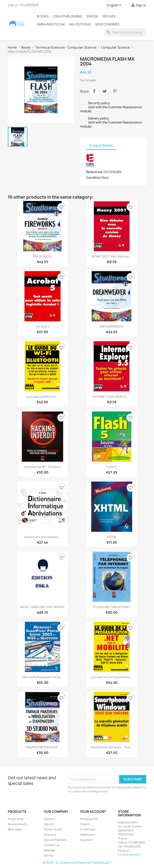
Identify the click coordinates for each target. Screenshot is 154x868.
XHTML (112, 537)
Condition (94, 178)
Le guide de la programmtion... (112, 677)
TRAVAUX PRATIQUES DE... (43, 747)
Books (43, 16)
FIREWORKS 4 (43, 256)
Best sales (15, 829)
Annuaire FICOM (51, 24)
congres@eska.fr (130, 854)
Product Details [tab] (101, 146)
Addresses (88, 835)
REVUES (109, 16)
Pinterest (115, 91)
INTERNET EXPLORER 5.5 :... (112, 397)
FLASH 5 (112, 467)
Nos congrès (107, 24)
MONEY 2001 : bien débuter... (112, 256)
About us (50, 835)
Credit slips (88, 829)
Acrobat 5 (43, 326)
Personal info (89, 819)
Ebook (92, 16)
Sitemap (50, 850)
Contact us (52, 845)
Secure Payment (55, 840)
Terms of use (53, 829)
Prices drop (16, 819)
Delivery (49, 819)
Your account (93, 812)
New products (18, 824)
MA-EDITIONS (80, 24)
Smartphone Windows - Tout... (112, 747)
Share (94, 91)
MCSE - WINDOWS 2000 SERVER (42, 607)
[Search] (125, 32)
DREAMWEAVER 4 (112, 326)
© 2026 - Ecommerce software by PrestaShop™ (77, 863)
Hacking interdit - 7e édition (42, 467)
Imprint (49, 824)
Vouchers (87, 840)
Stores (49, 855)
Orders (85, 824)
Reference (94, 172)
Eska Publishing (68, 16)
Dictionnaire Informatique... (43, 537)
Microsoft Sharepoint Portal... (43, 677)
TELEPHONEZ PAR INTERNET (112, 607)
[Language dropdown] (115, 5)
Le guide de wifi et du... (43, 397)
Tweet (104, 91)
